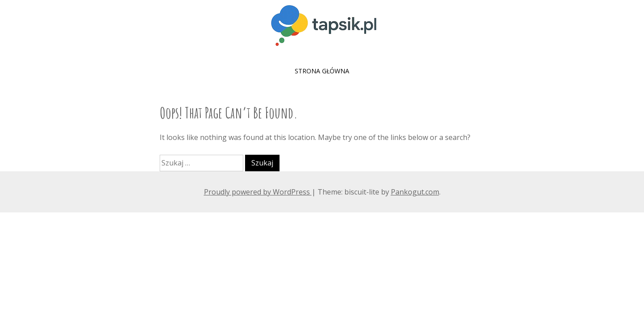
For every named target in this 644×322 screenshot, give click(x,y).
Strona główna (322, 71)
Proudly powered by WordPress (258, 192)
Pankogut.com (415, 192)
